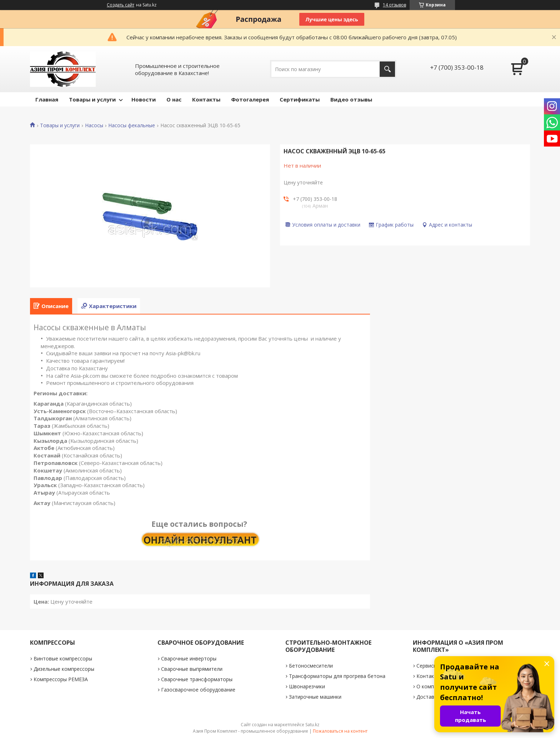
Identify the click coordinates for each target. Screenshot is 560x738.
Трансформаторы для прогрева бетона (337, 676)
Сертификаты (300, 99)
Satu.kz (312, 725)
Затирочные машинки (315, 697)
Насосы (94, 125)
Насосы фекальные (132, 125)
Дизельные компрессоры (64, 669)
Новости (144, 99)
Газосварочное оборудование (198, 690)
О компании (431, 686)
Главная (47, 99)
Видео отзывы (351, 99)
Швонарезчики (307, 686)
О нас (174, 99)
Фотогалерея (250, 99)
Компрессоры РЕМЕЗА (61, 679)
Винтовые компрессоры (63, 658)
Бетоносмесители (311, 666)
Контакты (206, 99)
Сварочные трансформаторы (197, 679)
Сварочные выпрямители (192, 669)
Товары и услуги (92, 99)
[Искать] (387, 69)
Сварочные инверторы (189, 658)
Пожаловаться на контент (340, 731)
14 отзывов (394, 5)
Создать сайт (121, 5)
